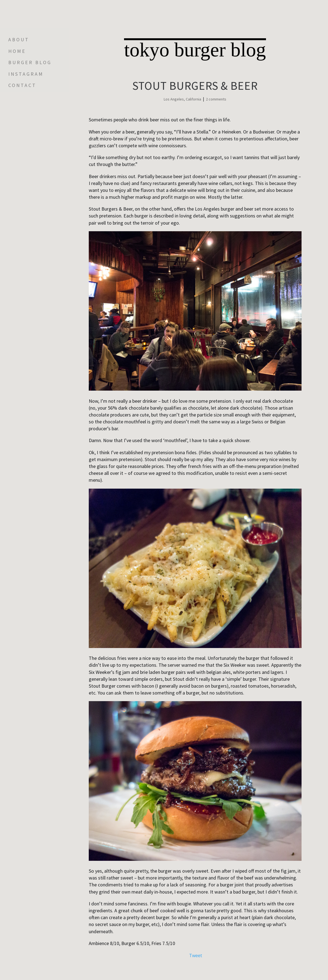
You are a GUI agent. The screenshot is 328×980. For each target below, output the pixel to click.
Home (17, 51)
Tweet (196, 955)
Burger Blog (30, 62)
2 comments (216, 99)
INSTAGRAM (26, 74)
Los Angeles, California (182, 99)
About (19, 40)
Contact (22, 85)
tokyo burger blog (195, 49)
